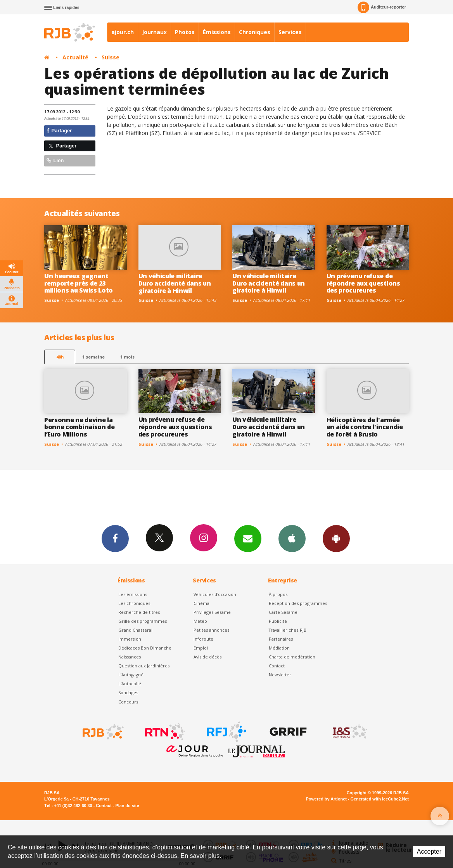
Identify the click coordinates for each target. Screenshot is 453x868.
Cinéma (201, 603)
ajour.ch (123, 32)
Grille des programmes (143, 621)
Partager (59, 131)
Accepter (429, 852)
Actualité (75, 57)
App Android (336, 538)
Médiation (279, 648)
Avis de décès (207, 657)
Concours (128, 702)
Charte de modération (292, 657)
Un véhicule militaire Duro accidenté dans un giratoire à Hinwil (175, 283)
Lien (55, 160)
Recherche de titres (139, 612)
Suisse (111, 57)
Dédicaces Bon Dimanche (145, 648)
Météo (200, 621)
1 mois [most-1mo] (127, 357)
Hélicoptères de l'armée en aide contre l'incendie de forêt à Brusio (365, 427)
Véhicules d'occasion (215, 594)
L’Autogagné (131, 675)
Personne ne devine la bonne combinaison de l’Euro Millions (80, 427)
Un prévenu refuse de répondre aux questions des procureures (363, 283)
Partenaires (281, 639)
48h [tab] (60, 357)
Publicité (278, 621)
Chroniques (255, 32)
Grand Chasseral (135, 630)
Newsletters (248, 538)
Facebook (115, 538)
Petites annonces (211, 630)
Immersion (130, 639)
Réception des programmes (298, 603)
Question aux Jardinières (144, 666)
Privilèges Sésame (212, 612)
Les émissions (133, 594)
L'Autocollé (130, 683)
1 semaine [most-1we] (93, 357)
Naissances (130, 657)
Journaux (154, 32)
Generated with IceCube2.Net (380, 799)
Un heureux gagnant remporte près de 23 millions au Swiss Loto (79, 283)
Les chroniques (134, 603)
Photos (185, 32)
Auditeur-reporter (382, 7)
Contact (277, 666)
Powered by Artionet (326, 799)
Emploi (201, 648)
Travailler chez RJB (288, 630)
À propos (278, 594)
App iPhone (292, 538)
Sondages (128, 692)
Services (290, 32)
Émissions (217, 32)
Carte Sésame (283, 612)
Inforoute (203, 639)
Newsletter (280, 675)
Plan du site (127, 806)
